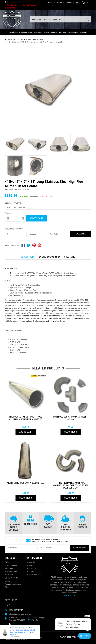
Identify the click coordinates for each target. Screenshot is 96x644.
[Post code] (58, 234)
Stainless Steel (26, 32)
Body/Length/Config (13, 203)
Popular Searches (34, 574)
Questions (70, 257)
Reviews (49, 257)
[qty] (15, 218)
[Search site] (88, 19)
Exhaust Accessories (13, 584)
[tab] (27, 257)
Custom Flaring (11, 565)
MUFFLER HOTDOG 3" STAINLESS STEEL (25, 483)
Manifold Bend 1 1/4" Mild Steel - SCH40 (70, 418)
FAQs (7, 562)
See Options (71, 432)
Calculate (80, 234)
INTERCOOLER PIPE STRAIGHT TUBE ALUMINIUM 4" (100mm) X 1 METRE (25, 418)
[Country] (37, 234)
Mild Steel (14, 32)
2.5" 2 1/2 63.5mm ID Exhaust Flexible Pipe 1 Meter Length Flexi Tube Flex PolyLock (23, 632)
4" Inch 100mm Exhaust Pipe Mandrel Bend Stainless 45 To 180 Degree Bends (71, 485)
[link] (6, 2)
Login (77, 2)
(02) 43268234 (16, 610)
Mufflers (63, 32)
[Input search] (57, 19)
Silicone (83, 32)
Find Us (8, 605)
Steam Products (50, 32)
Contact (69, 2)
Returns (30, 572)
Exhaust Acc (73, 32)
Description (27, 257)
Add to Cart (36, 218)
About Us (51, 2)
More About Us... (70, 595)
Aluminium (38, 32)
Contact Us (32, 569)
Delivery (60, 2)
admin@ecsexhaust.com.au (20, 614)
